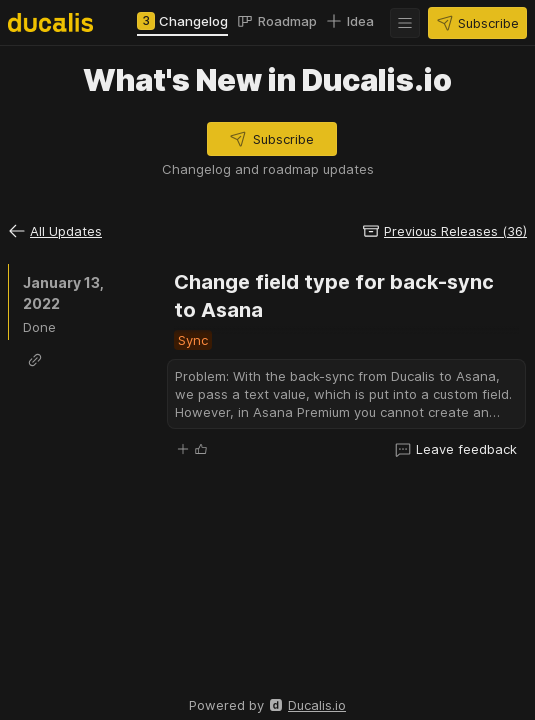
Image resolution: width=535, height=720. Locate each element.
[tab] (182, 21)
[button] (405, 23)
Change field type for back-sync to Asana (336, 296)
